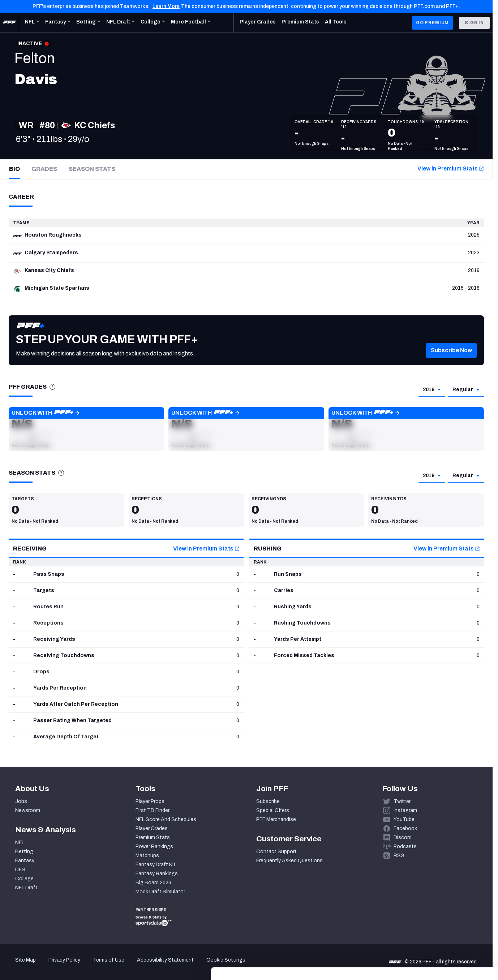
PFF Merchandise (276, 819)
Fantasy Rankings (157, 874)
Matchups (147, 856)
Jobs (21, 801)
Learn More (166, 6)
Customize (438, 935)
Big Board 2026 (153, 883)
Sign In (474, 23)
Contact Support (276, 852)
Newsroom (28, 810)
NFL (20, 843)
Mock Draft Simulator (160, 892)
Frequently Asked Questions (289, 861)
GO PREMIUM (432, 23)
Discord (403, 837)
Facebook (405, 828)
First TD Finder (153, 810)
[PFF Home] (9, 23)
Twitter (402, 801)
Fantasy (25, 861)
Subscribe (268, 801)
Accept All (438, 914)
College (24, 879)
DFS (20, 870)
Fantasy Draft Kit (156, 865)
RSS (399, 856)
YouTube (404, 819)
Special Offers (273, 810)
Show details (111, 966)
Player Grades (152, 828)
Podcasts (405, 847)
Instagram (405, 810)
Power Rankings (154, 847)
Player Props (150, 801)
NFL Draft (26, 888)
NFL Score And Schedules (166, 819)
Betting (24, 852)
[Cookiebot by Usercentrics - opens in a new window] (47, 966)
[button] (451, 361)
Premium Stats (153, 837)
